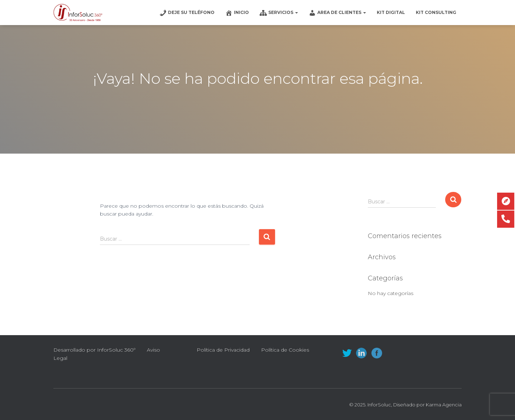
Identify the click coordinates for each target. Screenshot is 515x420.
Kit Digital (391, 12)
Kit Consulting (436, 12)
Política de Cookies (285, 350)
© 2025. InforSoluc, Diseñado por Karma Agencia (405, 405)
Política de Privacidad (223, 350)
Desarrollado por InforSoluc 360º (94, 350)
